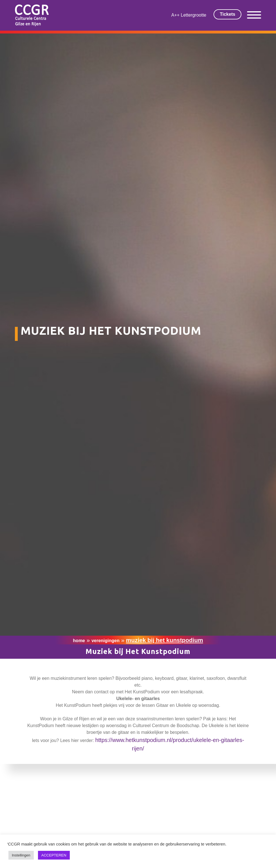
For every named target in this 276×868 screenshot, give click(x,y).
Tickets (227, 14)
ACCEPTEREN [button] (54, 855)
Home (79, 641)
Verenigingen (106, 641)
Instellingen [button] (21, 855)
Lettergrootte (194, 15)
